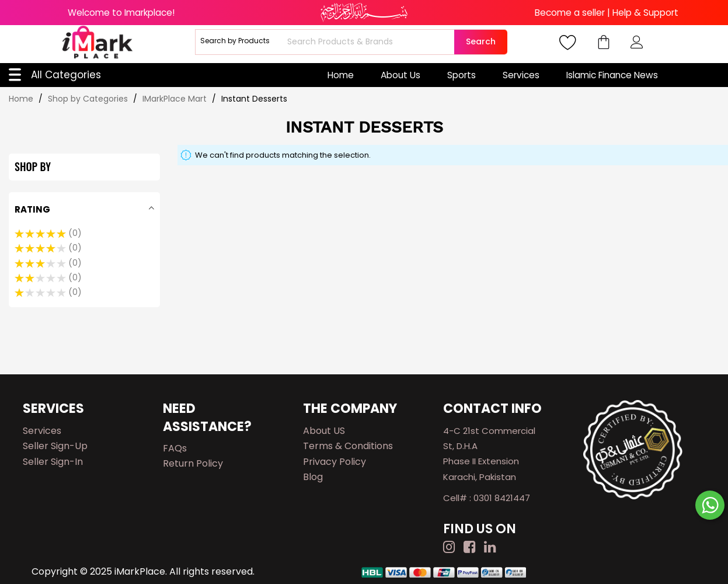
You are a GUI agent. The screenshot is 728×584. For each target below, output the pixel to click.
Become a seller (570, 13)
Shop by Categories (89, 99)
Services (521, 75)
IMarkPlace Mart (176, 99)
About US (324, 431)
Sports (461, 75)
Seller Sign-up (55, 446)
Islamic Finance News (612, 75)
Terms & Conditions (348, 446)
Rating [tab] (32, 209)
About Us (400, 75)
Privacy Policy (335, 462)
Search (481, 41)
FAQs (175, 448)
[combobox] (369, 42)
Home (341, 75)
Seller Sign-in (53, 462)
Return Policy (193, 463)
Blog (313, 477)
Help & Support (645, 13)
